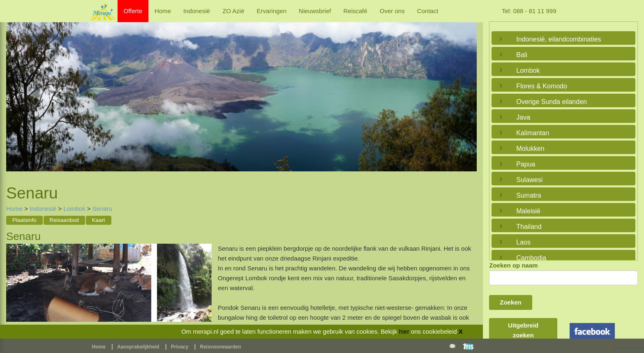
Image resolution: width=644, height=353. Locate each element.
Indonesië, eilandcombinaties (559, 39)
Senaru (102, 209)
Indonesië (197, 11)
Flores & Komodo (542, 86)
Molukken (530, 149)
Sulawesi (529, 180)
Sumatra (529, 195)
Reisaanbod (64, 220)
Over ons (392, 11)
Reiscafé (355, 11)
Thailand (529, 227)
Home (163, 11)
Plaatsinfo (24, 220)
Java (523, 117)
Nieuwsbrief (315, 11)
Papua (526, 164)
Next (469, 93)
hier (404, 331)
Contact (428, 11)
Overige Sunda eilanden (552, 102)
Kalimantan (533, 133)
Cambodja (531, 258)
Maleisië (528, 211)
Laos (523, 242)
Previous (14, 93)
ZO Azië (233, 11)
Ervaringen (272, 11)
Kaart (99, 220)
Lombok (74, 209)
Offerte (133, 11)
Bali (522, 55)
